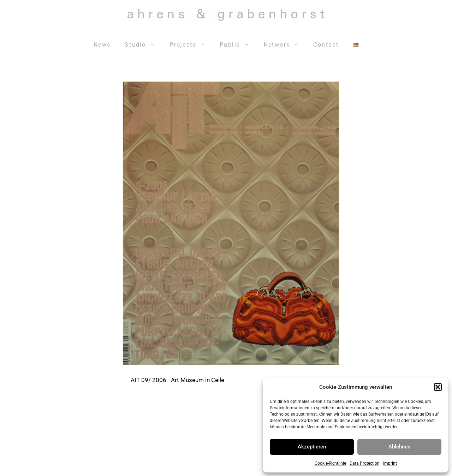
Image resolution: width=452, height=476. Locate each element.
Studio (143, 45)
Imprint (390, 463)
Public (238, 45)
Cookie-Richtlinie (330, 463)
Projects (191, 45)
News (102, 45)
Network (285, 45)
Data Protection (365, 463)
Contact (326, 45)
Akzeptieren (312, 447)
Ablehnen (399, 447)
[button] (438, 387)
